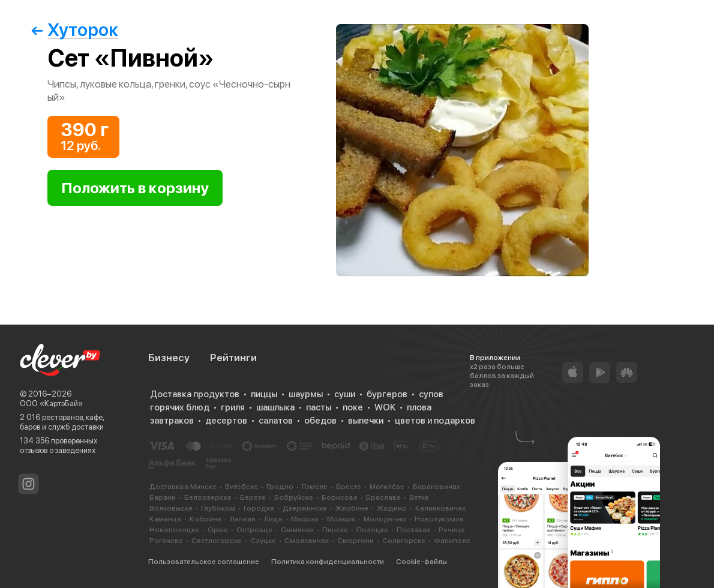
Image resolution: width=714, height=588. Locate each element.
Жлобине (352, 508)
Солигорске (404, 541)
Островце (254, 530)
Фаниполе (452, 541)
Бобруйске (294, 497)
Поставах (413, 530)
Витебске (241, 487)
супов (431, 394)
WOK (385, 407)
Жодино (392, 508)
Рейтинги (233, 358)
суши (345, 394)
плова (419, 407)
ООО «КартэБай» (51, 403)
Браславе (383, 497)
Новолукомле (439, 519)
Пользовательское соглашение (204, 562)
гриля (233, 407)
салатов (276, 421)
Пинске (335, 530)
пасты (319, 407)
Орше (218, 530)
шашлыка (275, 407)
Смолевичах (307, 541)
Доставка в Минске (183, 487)
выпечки (366, 421)
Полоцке (372, 530)
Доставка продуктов (195, 394)
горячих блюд (180, 407)
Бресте (349, 487)
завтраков (172, 421)
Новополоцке (174, 530)
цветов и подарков (435, 421)
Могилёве (387, 487)
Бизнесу (169, 358)
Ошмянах (297, 530)
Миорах (305, 519)
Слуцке (263, 541)
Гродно (280, 487)
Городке (259, 508)
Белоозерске (208, 497)
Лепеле (243, 519)
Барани (163, 497)
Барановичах (436, 487)
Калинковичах (440, 508)
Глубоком (218, 508)
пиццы (264, 394)
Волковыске (171, 508)
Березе (253, 497)
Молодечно (385, 519)
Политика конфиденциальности (328, 562)
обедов (320, 421)
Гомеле (315, 487)
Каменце (165, 519)
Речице (452, 530)
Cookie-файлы (421, 562)
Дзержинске (305, 508)
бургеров (387, 394)
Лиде (273, 519)
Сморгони (355, 541)
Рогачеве (166, 541)
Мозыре (341, 519)
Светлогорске (217, 541)
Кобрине (205, 519)
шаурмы (306, 394)
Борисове (340, 497)
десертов (226, 421)
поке (353, 407)
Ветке (419, 497)
